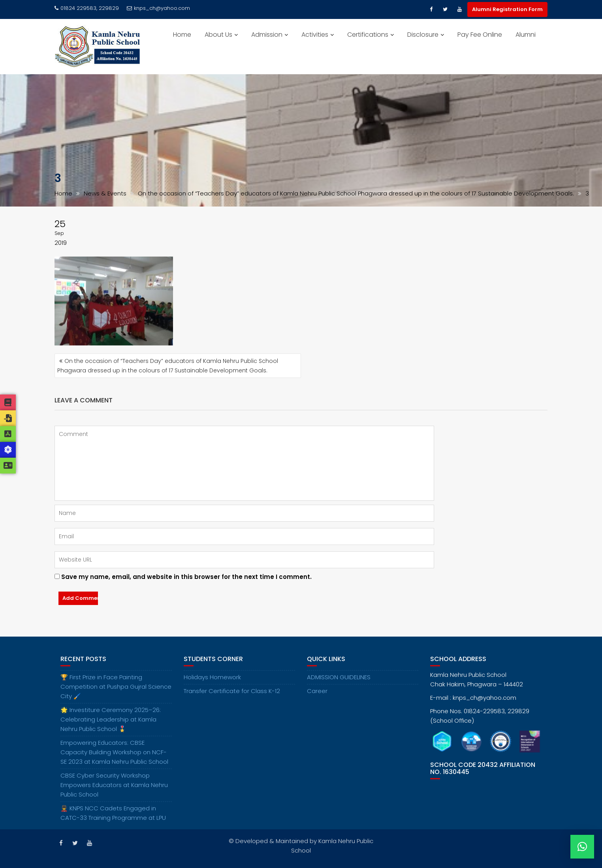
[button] (582, 847)
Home (182, 35)
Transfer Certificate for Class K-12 (232, 698)
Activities (315, 35)
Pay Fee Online (480, 35)
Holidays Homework (212, 684)
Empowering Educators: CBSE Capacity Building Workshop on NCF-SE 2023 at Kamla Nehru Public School (114, 759)
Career (317, 698)
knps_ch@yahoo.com (158, 8)
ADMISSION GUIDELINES (339, 684)
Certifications (368, 35)
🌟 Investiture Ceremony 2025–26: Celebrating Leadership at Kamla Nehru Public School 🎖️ (111, 726)
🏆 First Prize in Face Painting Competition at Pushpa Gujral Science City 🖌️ (116, 694)
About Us (218, 35)
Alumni (526, 35)
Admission (267, 35)
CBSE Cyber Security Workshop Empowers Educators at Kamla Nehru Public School (114, 792)
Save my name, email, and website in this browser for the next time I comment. (186, 577)
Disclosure (423, 35)
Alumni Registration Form (507, 9)
